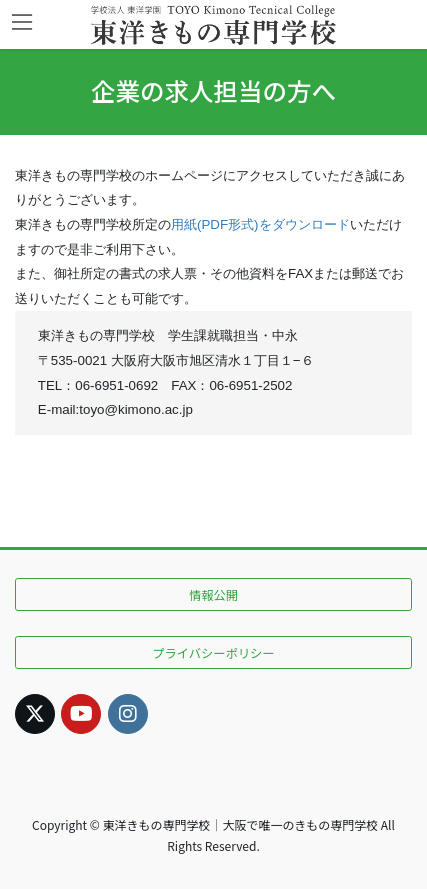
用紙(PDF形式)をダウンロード (260, 224)
